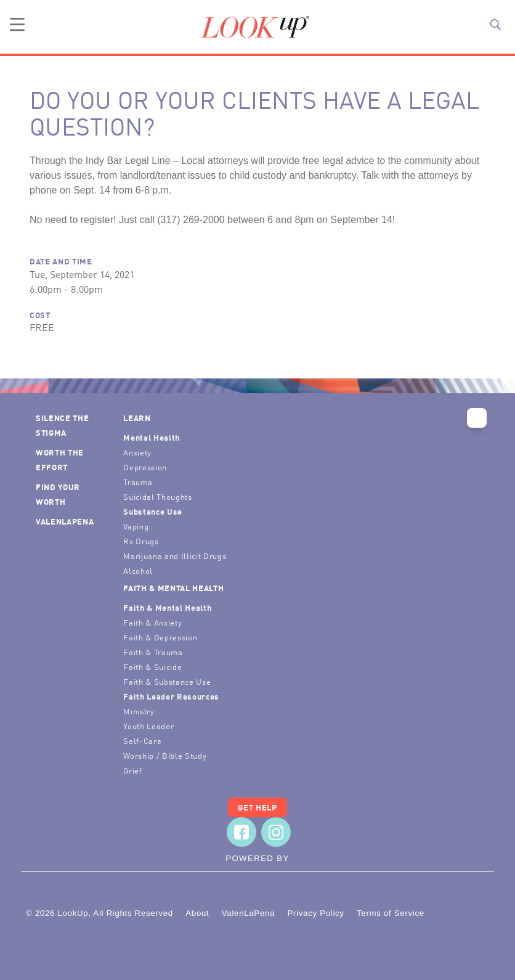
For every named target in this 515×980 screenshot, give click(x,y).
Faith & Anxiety (152, 622)
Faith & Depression (160, 637)
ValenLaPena (65, 521)
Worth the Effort (60, 459)
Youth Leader (148, 726)
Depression (145, 467)
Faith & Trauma (153, 652)
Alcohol (138, 570)
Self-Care (142, 741)
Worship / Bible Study (165, 755)
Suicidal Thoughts (157, 496)
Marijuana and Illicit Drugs (175, 556)
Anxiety (137, 452)
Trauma (138, 482)
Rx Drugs (141, 541)
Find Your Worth (58, 494)
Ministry (139, 711)
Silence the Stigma (62, 425)
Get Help (257, 807)
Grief (132, 770)
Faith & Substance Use (167, 681)
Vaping (136, 526)
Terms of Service (391, 913)
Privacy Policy (315, 913)
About (197, 913)
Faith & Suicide (152, 667)
